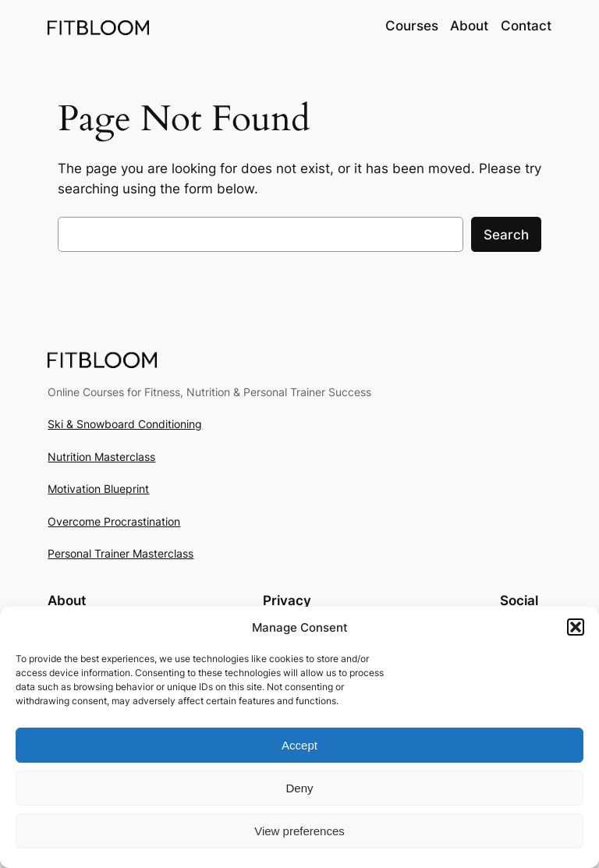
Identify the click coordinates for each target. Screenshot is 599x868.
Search (506, 235)
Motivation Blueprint (98, 489)
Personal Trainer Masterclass (121, 553)
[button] (576, 627)
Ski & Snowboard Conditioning (125, 424)
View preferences (299, 831)
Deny (299, 788)
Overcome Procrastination (114, 521)
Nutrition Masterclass (101, 457)
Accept (299, 745)
